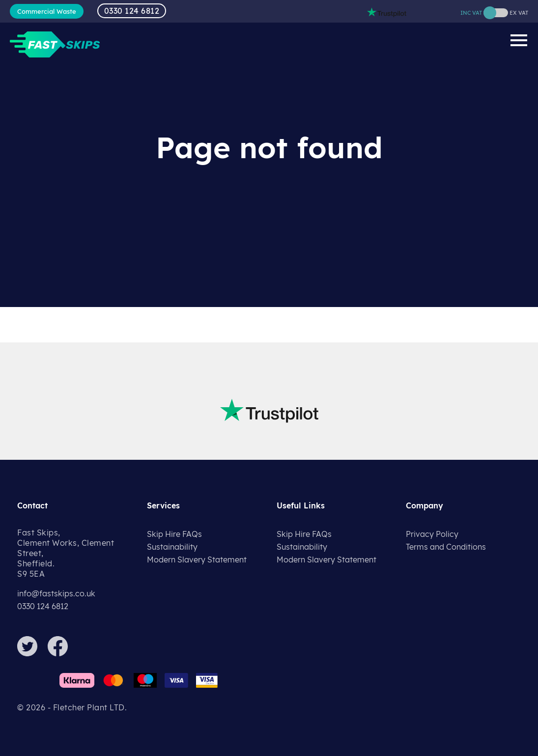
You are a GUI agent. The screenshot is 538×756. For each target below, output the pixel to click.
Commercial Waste (47, 11)
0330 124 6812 (132, 11)
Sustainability (172, 547)
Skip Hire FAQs (174, 534)
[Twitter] (31, 653)
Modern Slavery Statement (197, 560)
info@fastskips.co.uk (56, 593)
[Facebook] (62, 653)
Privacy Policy (432, 534)
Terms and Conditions (446, 547)
